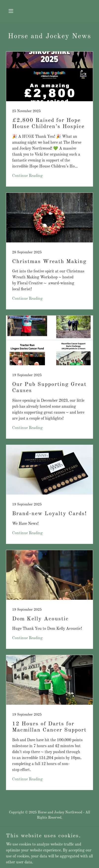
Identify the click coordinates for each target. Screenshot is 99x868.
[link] (49, 119)
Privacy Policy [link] (49, 843)
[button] (13, 11)
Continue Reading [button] (27, 176)
